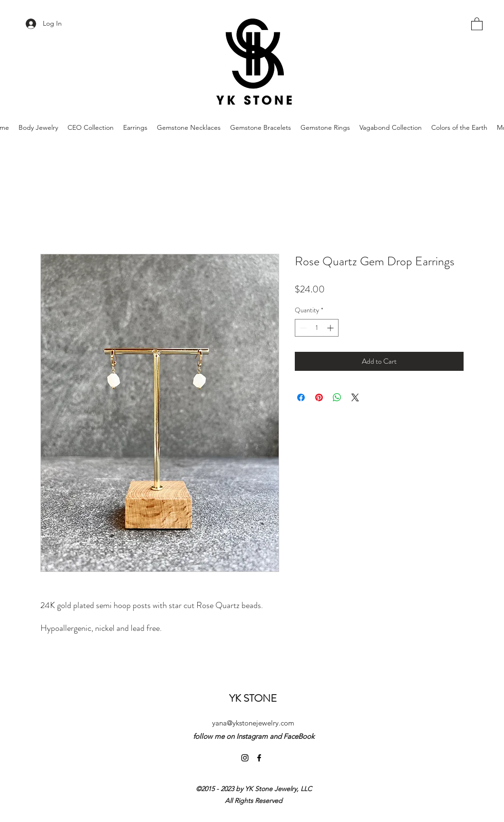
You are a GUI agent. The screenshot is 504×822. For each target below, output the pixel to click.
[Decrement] (302, 328)
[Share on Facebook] (301, 397)
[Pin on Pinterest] (319, 397)
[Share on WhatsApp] (337, 397)
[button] (477, 24)
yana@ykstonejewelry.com (253, 723)
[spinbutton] (317, 328)
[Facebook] (259, 758)
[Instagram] (245, 758)
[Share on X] (355, 397)
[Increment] (331, 328)
